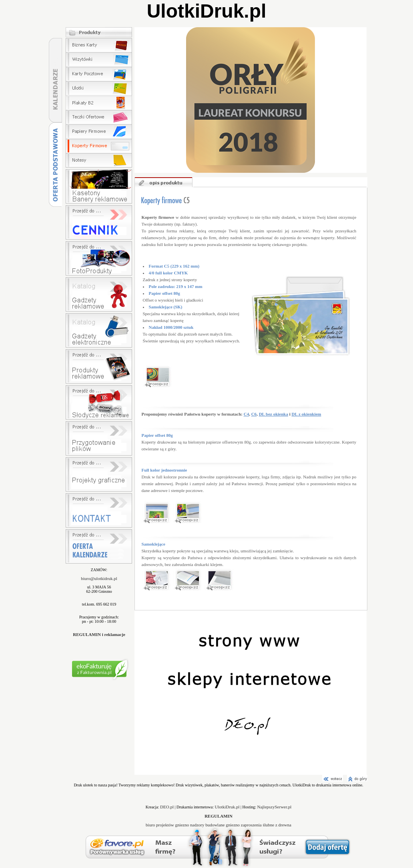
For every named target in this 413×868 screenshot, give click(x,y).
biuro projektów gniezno (168, 825)
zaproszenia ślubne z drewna (266, 825)
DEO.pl (167, 807)
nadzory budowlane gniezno (216, 825)
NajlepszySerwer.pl (274, 807)
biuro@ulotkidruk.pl (99, 578)
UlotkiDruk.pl (227, 807)
